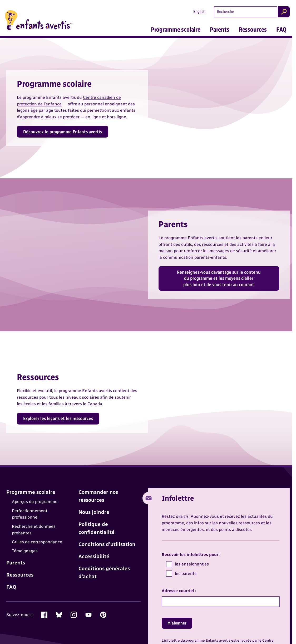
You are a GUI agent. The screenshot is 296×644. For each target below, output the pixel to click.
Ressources (253, 30)
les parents (181, 574)
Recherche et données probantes (34, 530)
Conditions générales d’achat (104, 572)
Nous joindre (94, 512)
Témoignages (25, 551)
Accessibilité (94, 556)
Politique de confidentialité (97, 528)
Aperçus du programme (35, 502)
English (199, 11)
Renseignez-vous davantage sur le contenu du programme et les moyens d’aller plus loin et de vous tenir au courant (219, 278)
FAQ (281, 30)
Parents (219, 30)
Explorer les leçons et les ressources (58, 418)
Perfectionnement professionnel (30, 514)
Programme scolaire (176, 30)
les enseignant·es (187, 564)
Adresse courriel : (179, 591)
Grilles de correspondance (37, 542)
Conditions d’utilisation (107, 544)
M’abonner (177, 623)
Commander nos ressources (98, 496)
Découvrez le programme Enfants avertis (63, 132)
